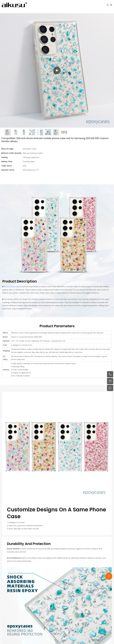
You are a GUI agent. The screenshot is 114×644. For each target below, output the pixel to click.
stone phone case (13, 287)
